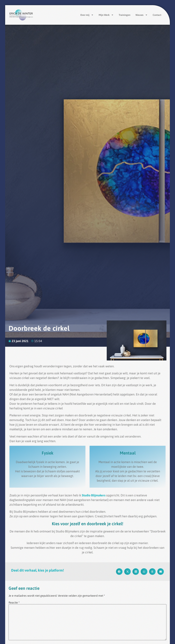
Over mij (87, 15)
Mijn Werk (106, 15)
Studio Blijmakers (94, 495)
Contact (157, 15)
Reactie (14, 602)
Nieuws (142, 15)
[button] (119, 572)
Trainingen (125, 15)
